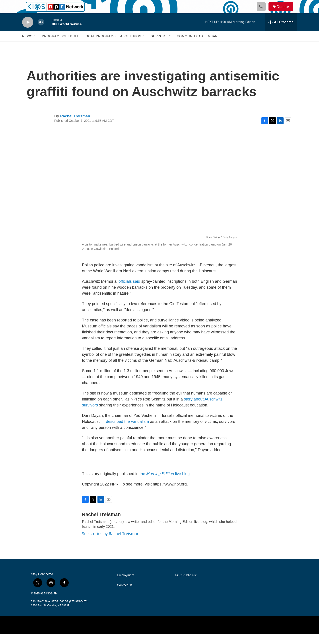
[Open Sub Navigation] (36, 46)
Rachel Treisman (75, 126)
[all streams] (281, 32)
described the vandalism (127, 431)
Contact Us (125, 595)
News (27, 46)
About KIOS (131, 46)
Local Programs (100, 46)
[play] (28, 32)
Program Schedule (60, 46)
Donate (286, 12)
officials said (129, 291)
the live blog (165, 484)
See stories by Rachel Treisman (111, 543)
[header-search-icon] (263, 12)
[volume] (41, 32)
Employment (126, 585)
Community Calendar (197, 46)
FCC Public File (186, 585)
